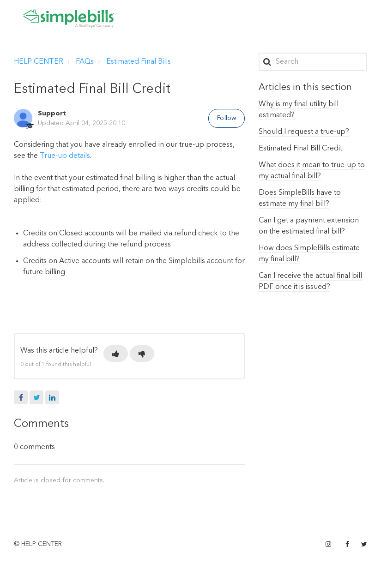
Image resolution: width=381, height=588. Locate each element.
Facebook (21, 397)
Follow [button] (227, 118)
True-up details (65, 156)
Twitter (36, 397)
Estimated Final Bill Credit (300, 149)
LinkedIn (52, 397)
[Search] (313, 62)
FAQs (85, 62)
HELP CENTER (39, 62)
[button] (116, 354)
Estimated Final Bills (139, 62)
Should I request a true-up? (304, 132)
